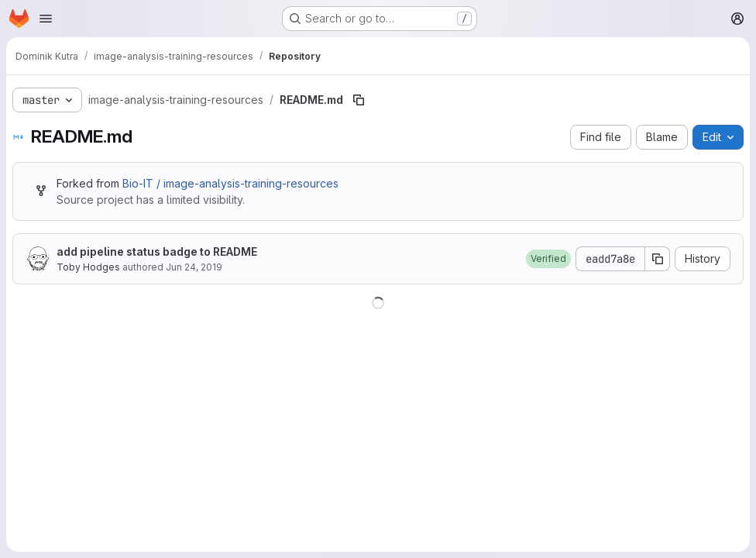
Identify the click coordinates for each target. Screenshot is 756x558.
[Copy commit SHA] (658, 259)
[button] (548, 259)
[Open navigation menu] (46, 19)
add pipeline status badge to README (157, 251)
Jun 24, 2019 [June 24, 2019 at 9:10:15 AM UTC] (194, 267)
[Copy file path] (359, 100)
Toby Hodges (88, 267)
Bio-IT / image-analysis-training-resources (230, 183)
